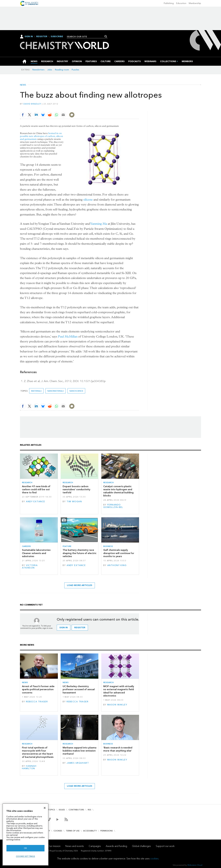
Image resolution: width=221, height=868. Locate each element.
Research (27, 482)
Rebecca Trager (37, 702)
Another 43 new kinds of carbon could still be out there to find (36, 489)
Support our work (165, 846)
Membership (195, 3)
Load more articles (80, 585)
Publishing (169, 3)
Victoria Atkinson (30, 567)
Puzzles (75, 70)
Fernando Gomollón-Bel (113, 506)
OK (25, 848)
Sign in (64, 628)
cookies (154, 859)
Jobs (50, 70)
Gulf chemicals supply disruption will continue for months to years (119, 553)
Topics (51, 810)
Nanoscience (76, 391)
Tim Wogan (74, 502)
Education (181, 3)
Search (106, 36)
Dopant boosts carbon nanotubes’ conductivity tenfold (76, 489)
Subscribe (57, 37)
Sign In (29, 36)
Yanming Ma (99, 224)
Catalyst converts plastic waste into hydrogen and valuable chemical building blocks (118, 491)
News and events (75, 846)
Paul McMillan (68, 336)
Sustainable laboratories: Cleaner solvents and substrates (36, 553)
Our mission (54, 846)
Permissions (107, 831)
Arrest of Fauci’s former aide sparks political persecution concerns (38, 689)
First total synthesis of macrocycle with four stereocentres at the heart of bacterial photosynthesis (38, 752)
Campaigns (95, 846)
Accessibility (90, 831)
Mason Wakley (117, 705)
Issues (62, 810)
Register (42, 37)
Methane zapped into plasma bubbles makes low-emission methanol (79, 751)
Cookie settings (26, 856)
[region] (25, 834)
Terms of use (73, 831)
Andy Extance (35, 502)
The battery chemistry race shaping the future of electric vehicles (79, 553)
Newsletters (38, 70)
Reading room (62, 70)
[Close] (45, 808)
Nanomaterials (56, 391)
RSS (89, 810)
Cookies (58, 831)
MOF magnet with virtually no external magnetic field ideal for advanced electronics (119, 691)
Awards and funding (116, 846)
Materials (36, 391)
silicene (88, 200)
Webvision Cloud (195, 865)
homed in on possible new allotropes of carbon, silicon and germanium (41, 136)
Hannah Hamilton (29, 767)
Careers (26, 546)
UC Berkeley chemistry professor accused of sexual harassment (79, 689)
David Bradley (32, 104)
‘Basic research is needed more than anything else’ (118, 749)
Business (108, 546)
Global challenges (141, 846)
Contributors (76, 810)
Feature (67, 546)
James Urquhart (78, 763)
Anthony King (117, 565)
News (23, 85)
